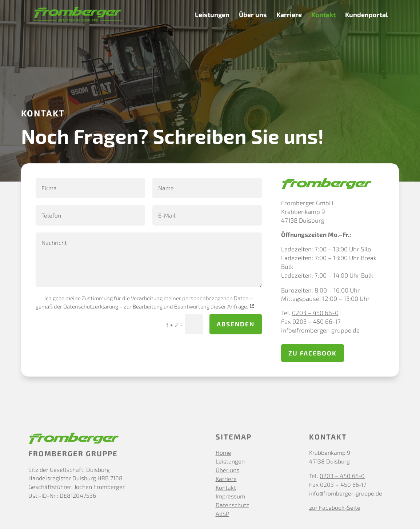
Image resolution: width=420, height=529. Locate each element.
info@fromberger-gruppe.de (320, 330)
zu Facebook (313, 353)
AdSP (222, 514)
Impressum (230, 496)
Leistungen (212, 15)
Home (223, 452)
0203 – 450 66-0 (315, 313)
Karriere (289, 15)
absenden (236, 324)
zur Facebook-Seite (335, 507)
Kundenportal (367, 15)
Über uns (253, 15)
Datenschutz (232, 505)
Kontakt (323, 15)
